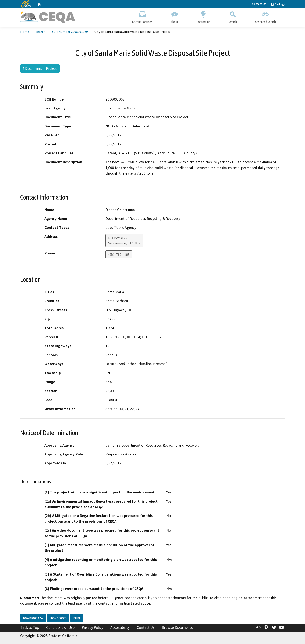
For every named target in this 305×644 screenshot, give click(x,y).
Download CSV (33, 618)
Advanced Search (265, 16)
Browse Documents (177, 628)
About (175, 16)
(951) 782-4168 (119, 255)
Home (25, 32)
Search (233, 16)
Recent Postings (142, 16)
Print (77, 618)
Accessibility (120, 628)
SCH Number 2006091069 (70, 32)
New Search (58, 618)
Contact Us (259, 4)
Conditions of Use (60, 628)
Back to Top (30, 628)
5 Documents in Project (40, 69)
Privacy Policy (92, 628)
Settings (278, 4)
